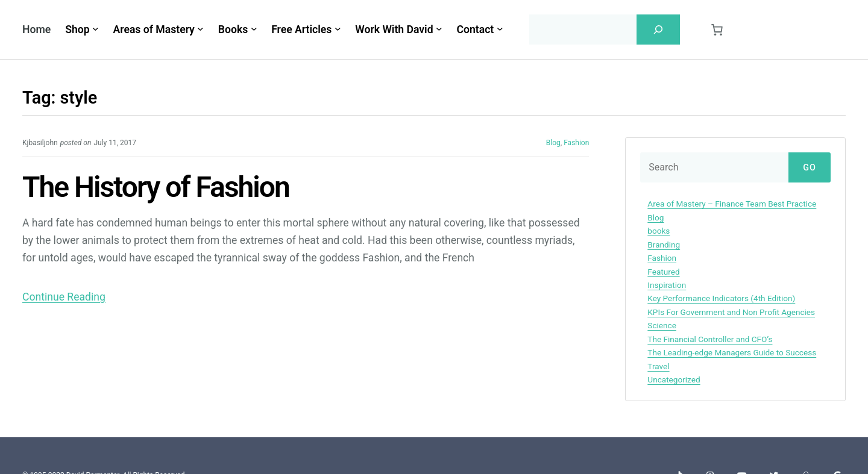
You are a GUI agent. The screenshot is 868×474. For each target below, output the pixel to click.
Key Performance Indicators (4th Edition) (721, 298)
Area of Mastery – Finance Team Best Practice (732, 204)
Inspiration (667, 285)
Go (810, 168)
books (659, 231)
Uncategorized (674, 379)
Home (36, 30)
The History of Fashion (156, 188)
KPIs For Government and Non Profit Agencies (731, 312)
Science (662, 325)
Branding (664, 245)
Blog (553, 143)
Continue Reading (64, 297)
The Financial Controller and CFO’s (710, 339)
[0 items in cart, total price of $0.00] (717, 30)
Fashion (576, 143)
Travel (658, 366)
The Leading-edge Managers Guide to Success (732, 352)
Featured (663, 272)
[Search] (658, 30)
